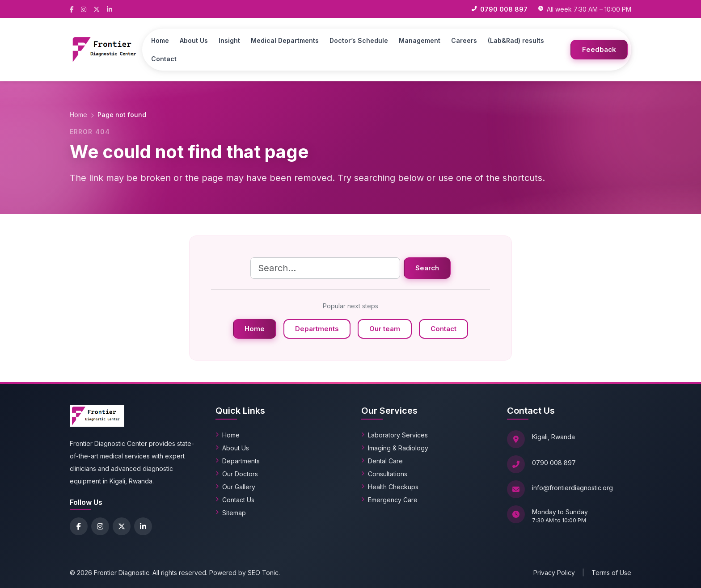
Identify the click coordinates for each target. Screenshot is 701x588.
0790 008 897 (554, 463)
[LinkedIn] (110, 9)
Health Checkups (390, 487)
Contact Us (235, 500)
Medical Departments (285, 40)
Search (427, 268)
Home (160, 40)
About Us (194, 40)
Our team (385, 329)
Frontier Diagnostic (122, 573)
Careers (464, 40)
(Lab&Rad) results (516, 40)
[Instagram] (84, 9)
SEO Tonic (263, 573)
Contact (164, 59)
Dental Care (382, 461)
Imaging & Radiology (395, 448)
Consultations (384, 474)
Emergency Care (389, 500)
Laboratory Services (395, 435)
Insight (229, 40)
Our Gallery (235, 487)
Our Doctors (237, 474)
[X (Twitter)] (97, 9)
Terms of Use (611, 573)
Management (420, 40)
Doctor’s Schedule (359, 40)
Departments (317, 329)
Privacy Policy (554, 573)
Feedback (599, 49)
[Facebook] (72, 9)
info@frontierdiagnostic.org (572, 488)
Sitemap (231, 513)
